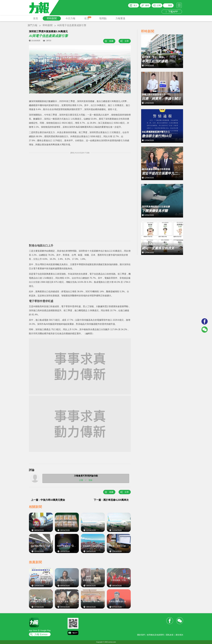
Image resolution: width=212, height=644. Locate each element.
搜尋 (147, 5)
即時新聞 (52, 18)
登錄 (90, 480)
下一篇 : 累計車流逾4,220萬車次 (112, 500)
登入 (135, 5)
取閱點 (103, 18)
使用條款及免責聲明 (155, 635)
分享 (127, 41)
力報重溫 (120, 18)
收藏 (111, 41)
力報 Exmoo (41, 634)
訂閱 (159, 5)
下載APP (172, 12)
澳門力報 (32, 25)
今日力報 (70, 18)
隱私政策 (170, 635)
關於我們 (141, 635)
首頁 (36, 18)
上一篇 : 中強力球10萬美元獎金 (48, 500)
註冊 (81, 480)
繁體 (170, 5)
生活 (88, 18)
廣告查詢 (179, 635)
